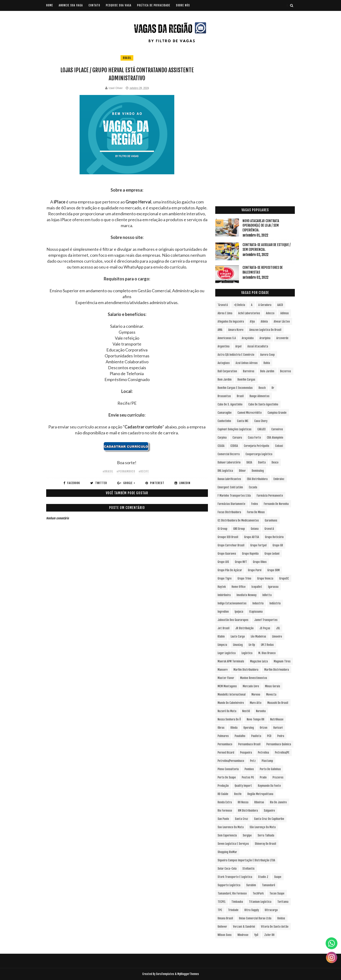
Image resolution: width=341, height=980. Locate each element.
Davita (262, 462)
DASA (249, 462)
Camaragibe (225, 413)
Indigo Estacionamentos (232, 603)
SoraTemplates (165, 974)
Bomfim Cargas (246, 380)
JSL (278, 628)
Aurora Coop (267, 355)
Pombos (249, 769)
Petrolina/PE (282, 753)
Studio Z (263, 877)
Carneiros (277, 429)
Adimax (285, 313)
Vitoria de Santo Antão (275, 927)
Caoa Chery (261, 421)
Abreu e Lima (225, 313)
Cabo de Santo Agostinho (263, 404)
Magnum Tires (282, 661)
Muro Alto (256, 703)
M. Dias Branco (267, 653)
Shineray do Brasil (265, 844)
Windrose (243, 935)
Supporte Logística (229, 885)
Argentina (224, 346)
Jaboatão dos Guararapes (233, 620)
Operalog (249, 728)
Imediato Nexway (247, 595)
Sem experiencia (227, 835)
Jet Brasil (224, 628)
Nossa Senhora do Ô (229, 719)
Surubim (251, 885)
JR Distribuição (245, 628)
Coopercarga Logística (259, 454)
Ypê (256, 935)
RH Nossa (243, 802)
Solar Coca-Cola (227, 869)
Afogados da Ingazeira (231, 321)
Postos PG (248, 777)
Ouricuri (278, 728)
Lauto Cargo (238, 636)
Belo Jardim (267, 371)
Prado (263, 777)
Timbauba (237, 902)
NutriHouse (277, 719)
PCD (269, 736)
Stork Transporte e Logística (235, 877)
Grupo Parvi (255, 570)
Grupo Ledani (272, 554)
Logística (247, 653)
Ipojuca (239, 612)
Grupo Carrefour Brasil (231, 545)
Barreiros (249, 371)
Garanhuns (271, 520)
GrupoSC (284, 578)
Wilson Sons (225, 935)
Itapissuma (256, 612)
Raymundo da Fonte (269, 786)
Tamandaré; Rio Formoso (232, 893)
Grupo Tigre (225, 578)
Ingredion (223, 612)
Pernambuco (225, 744)
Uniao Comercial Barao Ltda (255, 918)
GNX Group (239, 529)
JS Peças (265, 628)
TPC (220, 910)
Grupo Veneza (265, 578)
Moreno (256, 695)
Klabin (221, 636)
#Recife (144, 471)
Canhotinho (224, 421)
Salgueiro (269, 811)
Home (50, 5)
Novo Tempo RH (256, 719)
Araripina (265, 338)
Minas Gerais (273, 686)
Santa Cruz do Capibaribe (269, 819)
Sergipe (247, 835)
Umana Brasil (225, 918)
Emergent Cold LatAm (230, 487)
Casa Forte (254, 438)
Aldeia (264, 321)
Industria (258, 603)
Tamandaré (269, 885)
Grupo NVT (241, 562)
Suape (278, 877)
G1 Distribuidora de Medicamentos (238, 520)
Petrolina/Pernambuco (231, 761)
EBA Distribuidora (257, 479)
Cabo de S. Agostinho (230, 404)
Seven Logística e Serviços (233, 844)
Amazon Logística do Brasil (265, 330)
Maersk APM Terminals (231, 661)
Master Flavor (226, 678)
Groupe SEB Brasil (228, 537)
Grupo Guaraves (227, 554)
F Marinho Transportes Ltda (234, 496)
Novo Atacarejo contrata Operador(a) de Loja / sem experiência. (261, 225)
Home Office (239, 587)
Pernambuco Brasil (249, 744)
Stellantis (249, 869)
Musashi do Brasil (278, 703)
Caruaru (237, 438)
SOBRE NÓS (183, 5)
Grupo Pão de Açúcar (230, 570)
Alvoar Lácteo (282, 321)
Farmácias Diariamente (231, 504)
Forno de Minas (256, 512)
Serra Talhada (266, 835)
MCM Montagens (227, 686)
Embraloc (279, 479)
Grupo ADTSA (252, 537)
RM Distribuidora (248, 811)
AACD (280, 305)
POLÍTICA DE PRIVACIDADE (154, 5)
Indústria (275, 603)
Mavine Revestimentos (254, 678)
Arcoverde (282, 338)
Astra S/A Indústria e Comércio (236, 355)
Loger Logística (227, 653)
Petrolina (263, 753)
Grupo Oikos (260, 562)
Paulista (256, 736)
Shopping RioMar (227, 852)
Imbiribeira (224, 595)
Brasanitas (224, 396)
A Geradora (265, 305)
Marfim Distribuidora (246, 670)
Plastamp (267, 761)
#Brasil (108, 471)
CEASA (221, 446)
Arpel (238, 346)
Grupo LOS (223, 562)
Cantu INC (243, 421)
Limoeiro (277, 636)
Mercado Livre (251, 686)
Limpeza (222, 645)
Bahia (267, 363)
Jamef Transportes (266, 620)
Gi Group (222, 529)
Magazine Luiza (259, 661)
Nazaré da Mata (227, 711)
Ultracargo (271, 910)
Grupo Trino (244, 578)
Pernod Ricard (226, 753)
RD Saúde (223, 794)
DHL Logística (225, 471)
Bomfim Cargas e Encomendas (235, 388)
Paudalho (240, 736)
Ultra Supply (252, 910)
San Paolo (223, 819)
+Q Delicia (239, 305)
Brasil (127, 58)
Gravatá (269, 529)
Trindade (233, 910)
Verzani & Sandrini (244, 927)
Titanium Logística (260, 902)
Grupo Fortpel (258, 545)
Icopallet (257, 587)
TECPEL (222, 902)
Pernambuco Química (279, 744)
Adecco (270, 313)
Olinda (234, 728)
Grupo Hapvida (250, 554)
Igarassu (273, 587)
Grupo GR (278, 545)
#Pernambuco (126, 471)
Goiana (255, 529)
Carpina (222, 438)
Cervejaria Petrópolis (257, 446)
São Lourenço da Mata (263, 827)
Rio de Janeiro (278, 802)
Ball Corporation (227, 371)
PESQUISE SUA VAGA (119, 5)
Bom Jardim (225, 380)
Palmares (223, 736)
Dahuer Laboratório (229, 462)
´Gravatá (223, 305)
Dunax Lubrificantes (229, 479)
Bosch (262, 388)
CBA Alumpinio (275, 438)
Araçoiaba (248, 338)
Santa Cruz (242, 819)
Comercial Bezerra (229, 454)
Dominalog (258, 471)
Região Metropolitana (260, 794)
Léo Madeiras (258, 636)
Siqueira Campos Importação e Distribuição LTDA (246, 860)
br (273, 388)
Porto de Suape (227, 777)
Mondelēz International (232, 695)
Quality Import (243, 786)
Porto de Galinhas (270, 769)
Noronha (261, 711)
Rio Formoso (225, 811)
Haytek (222, 587)
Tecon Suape (277, 893)
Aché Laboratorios (249, 313)
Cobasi (279, 446)
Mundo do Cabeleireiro (231, 703)
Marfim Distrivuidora (277, 670)
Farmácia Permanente (270, 496)
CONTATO (94, 5)
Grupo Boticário (274, 537)
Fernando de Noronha (276, 504)
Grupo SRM (274, 570)
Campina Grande (277, 413)
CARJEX (261, 429)
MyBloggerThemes (188, 974)
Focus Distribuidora (229, 512)
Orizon (264, 728)
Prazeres (278, 777)
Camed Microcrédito (250, 413)
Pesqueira (246, 753)
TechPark (258, 893)
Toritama (283, 902)
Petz (253, 761)
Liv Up (252, 645)
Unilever (222, 927)
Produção (223, 786)
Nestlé (246, 711)
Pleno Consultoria (228, 769)
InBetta (267, 595)
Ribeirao (259, 802)
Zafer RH (269, 935)
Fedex (255, 504)
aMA (220, 330)
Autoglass (224, 363)
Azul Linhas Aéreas (247, 363)
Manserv (223, 670)
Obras (221, 728)
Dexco (275, 462)
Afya (252, 321)
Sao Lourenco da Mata (231, 827)
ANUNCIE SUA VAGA (71, 5)
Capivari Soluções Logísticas (235, 429)
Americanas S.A (227, 338)
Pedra (281, 736)
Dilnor (242, 471)
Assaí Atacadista (258, 346)
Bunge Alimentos (260, 396)
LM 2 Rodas (267, 645)
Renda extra (225, 802)
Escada (253, 487)
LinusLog (238, 645)
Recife (238, 794)
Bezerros (286, 371)
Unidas (281, 918)
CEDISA (234, 446)
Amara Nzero (236, 330)
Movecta (271, 695)
